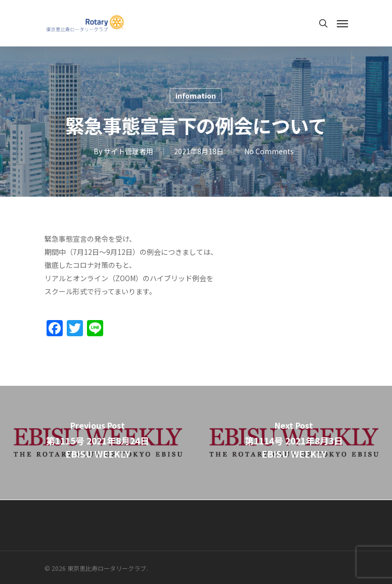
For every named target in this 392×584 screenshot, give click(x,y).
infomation (196, 96)
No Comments (269, 151)
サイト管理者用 (128, 151)
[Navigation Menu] (342, 23)
